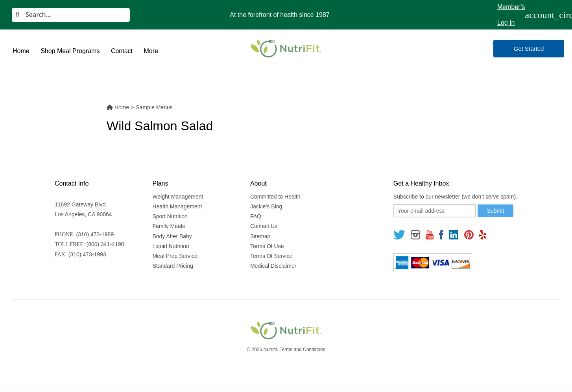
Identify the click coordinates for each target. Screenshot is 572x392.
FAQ (256, 216)
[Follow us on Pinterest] (469, 235)
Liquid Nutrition (171, 246)
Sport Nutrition (170, 216)
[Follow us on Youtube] (430, 235)
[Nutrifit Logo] (286, 48)
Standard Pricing (173, 266)
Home (21, 51)
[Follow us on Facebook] (441, 235)
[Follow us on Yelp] (483, 235)
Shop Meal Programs (70, 51)
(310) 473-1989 (95, 234)
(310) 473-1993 (87, 254)
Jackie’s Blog (266, 206)
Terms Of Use (267, 246)
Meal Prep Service (175, 256)
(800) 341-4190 (105, 244)
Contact (122, 51)
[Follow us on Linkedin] (454, 235)
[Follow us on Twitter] (399, 235)
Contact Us (264, 226)
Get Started (529, 49)
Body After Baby (172, 236)
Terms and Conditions (303, 350)
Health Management (177, 206)
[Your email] (435, 211)
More (151, 51)
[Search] (71, 15)
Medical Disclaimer (273, 266)
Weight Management (178, 197)
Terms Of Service (271, 256)
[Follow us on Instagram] (415, 235)
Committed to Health (275, 197)
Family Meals (168, 226)
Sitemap (260, 236)
